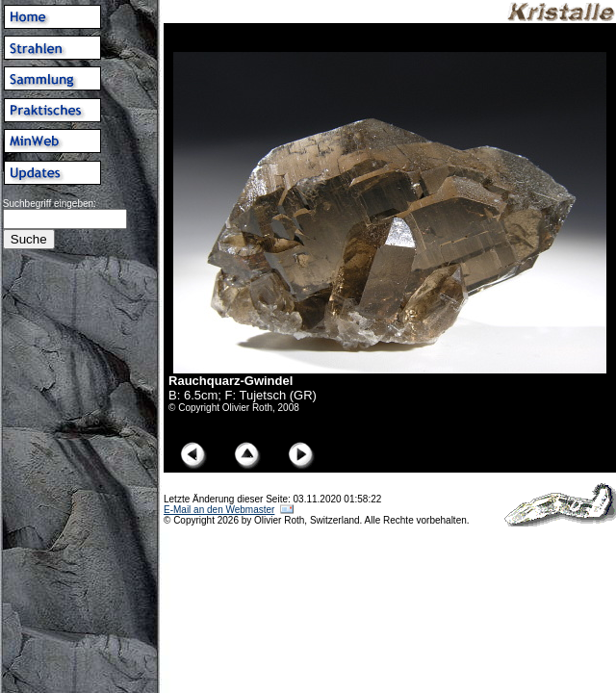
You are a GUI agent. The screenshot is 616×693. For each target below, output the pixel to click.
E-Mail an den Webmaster (219, 510)
